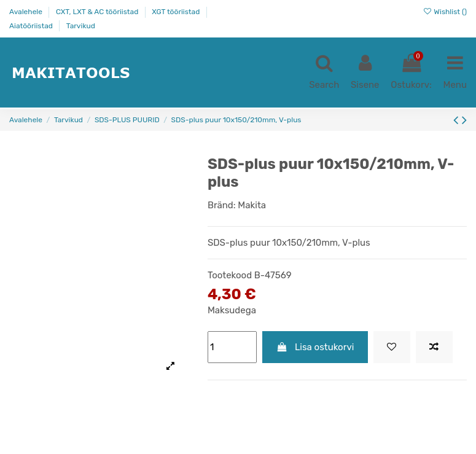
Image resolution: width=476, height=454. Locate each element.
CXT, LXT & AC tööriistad (98, 12)
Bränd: (222, 205)
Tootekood (230, 275)
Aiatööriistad (32, 26)
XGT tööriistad (177, 12)
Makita (252, 205)
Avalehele (27, 12)
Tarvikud (81, 26)
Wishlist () (445, 12)
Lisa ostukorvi (315, 347)
